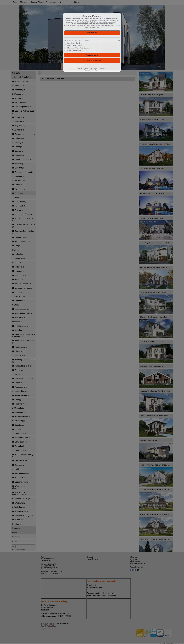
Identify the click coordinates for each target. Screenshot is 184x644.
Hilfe (97, 27)
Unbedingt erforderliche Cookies (78, 41)
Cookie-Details (83, 68)
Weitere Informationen (92, 70)
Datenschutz (93, 68)
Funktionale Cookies (74, 43)
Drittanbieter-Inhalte (74, 50)
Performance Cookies (75, 46)
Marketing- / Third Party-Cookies (79, 48)
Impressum (102, 68)
